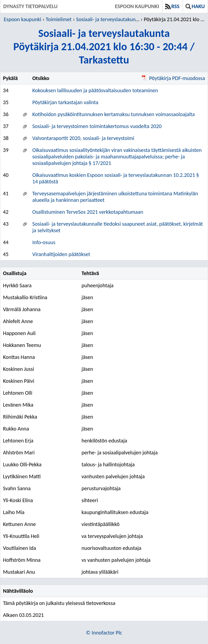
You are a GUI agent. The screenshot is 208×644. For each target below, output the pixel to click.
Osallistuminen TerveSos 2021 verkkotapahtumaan (88, 212)
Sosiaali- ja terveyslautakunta (108, 19)
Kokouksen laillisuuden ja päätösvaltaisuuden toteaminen (95, 90)
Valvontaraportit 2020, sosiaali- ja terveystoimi (83, 138)
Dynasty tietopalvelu (30, 6)
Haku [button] (195, 6)
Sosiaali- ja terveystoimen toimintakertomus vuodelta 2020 (97, 126)
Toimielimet (59, 19)
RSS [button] (172, 6)
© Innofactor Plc (104, 633)
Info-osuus (44, 242)
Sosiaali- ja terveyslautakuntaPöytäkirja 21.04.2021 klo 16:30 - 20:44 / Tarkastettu (104, 47)
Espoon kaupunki (137, 6)
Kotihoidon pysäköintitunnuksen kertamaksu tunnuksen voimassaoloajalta (113, 114)
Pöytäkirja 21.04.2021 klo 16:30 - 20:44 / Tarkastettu (175, 19)
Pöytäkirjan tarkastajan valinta (65, 102)
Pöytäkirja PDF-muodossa (173, 78)
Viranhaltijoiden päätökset (61, 254)
